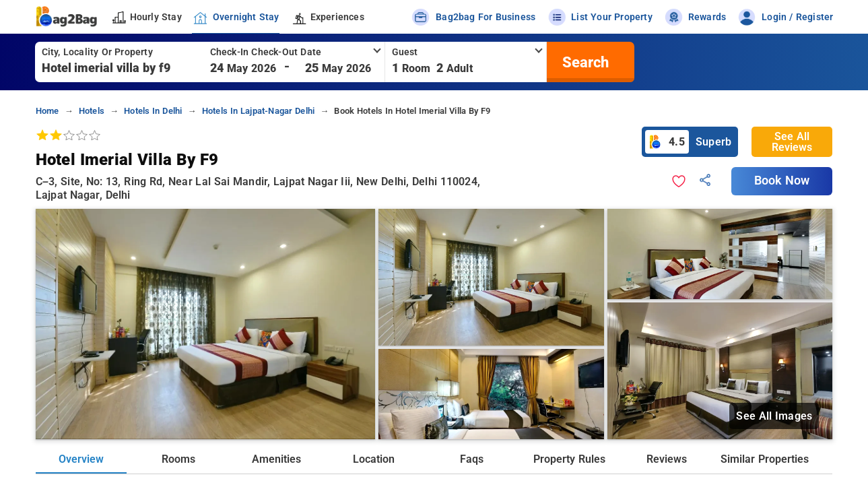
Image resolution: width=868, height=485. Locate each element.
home (47, 111)
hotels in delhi (153, 111)
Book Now (782, 181)
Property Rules (569, 459)
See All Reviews (792, 142)
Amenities (276, 459)
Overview (81, 459)
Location (374, 459)
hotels (92, 111)
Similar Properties (764, 459)
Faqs (472, 459)
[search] (584, 62)
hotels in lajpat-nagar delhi (258, 111)
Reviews (667, 459)
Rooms (178, 459)
